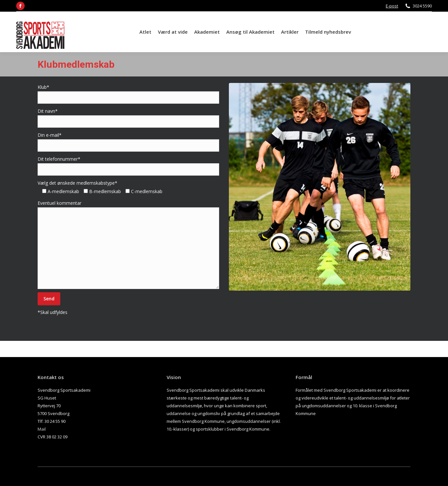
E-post (392, 6)
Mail (42, 429)
